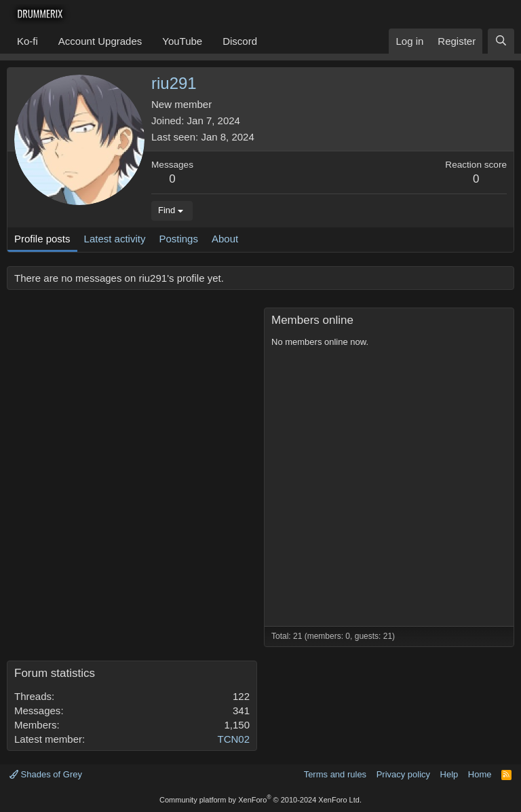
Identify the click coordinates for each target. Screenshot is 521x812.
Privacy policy (403, 774)
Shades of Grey (46, 774)
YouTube (182, 41)
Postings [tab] (178, 239)
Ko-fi (27, 41)
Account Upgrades (100, 41)
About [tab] (225, 239)
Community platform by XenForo (260, 800)
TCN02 (233, 739)
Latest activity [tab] (115, 239)
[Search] (501, 41)
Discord (240, 41)
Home (480, 774)
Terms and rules (335, 774)
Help (449, 774)
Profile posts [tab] (42, 239)
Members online (312, 320)
